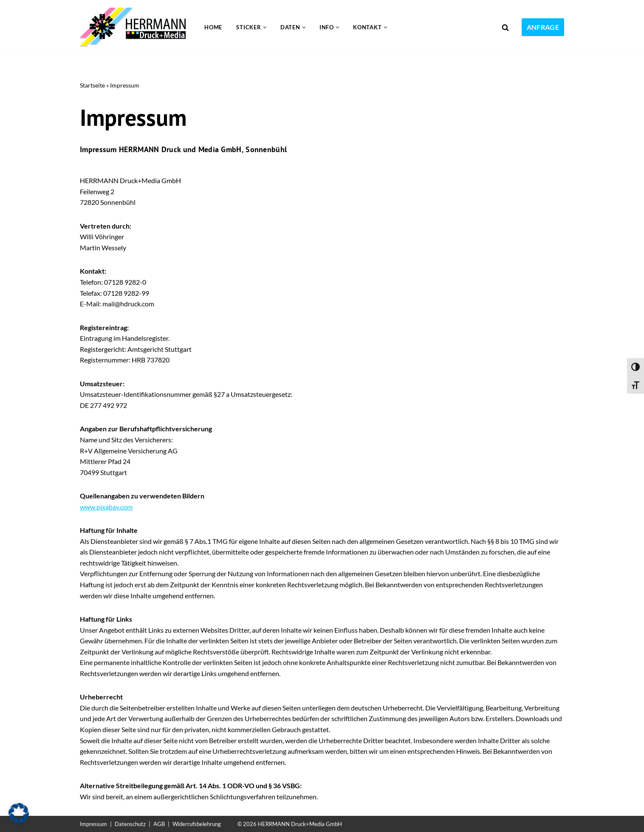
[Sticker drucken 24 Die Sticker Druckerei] (135, 27)
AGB (159, 824)
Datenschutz (130, 824)
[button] (265, 27)
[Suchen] (505, 27)
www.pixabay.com (106, 507)
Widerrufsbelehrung (197, 824)
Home (213, 27)
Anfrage (543, 27)
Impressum (93, 824)
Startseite (92, 85)
